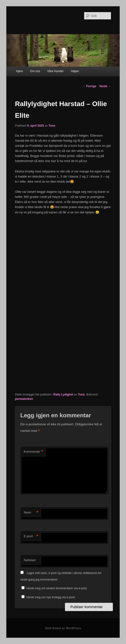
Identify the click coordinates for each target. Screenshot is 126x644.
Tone (52, 126)
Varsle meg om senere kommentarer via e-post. (57, 588)
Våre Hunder (55, 71)
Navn (31, 513)
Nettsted (30, 560)
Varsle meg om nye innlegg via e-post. (51, 597)
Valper (75, 71)
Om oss (35, 71)
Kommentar (34, 452)
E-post (31, 536)
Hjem (19, 71)
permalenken (24, 399)
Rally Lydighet (63, 395)
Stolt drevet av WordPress (63, 628)
